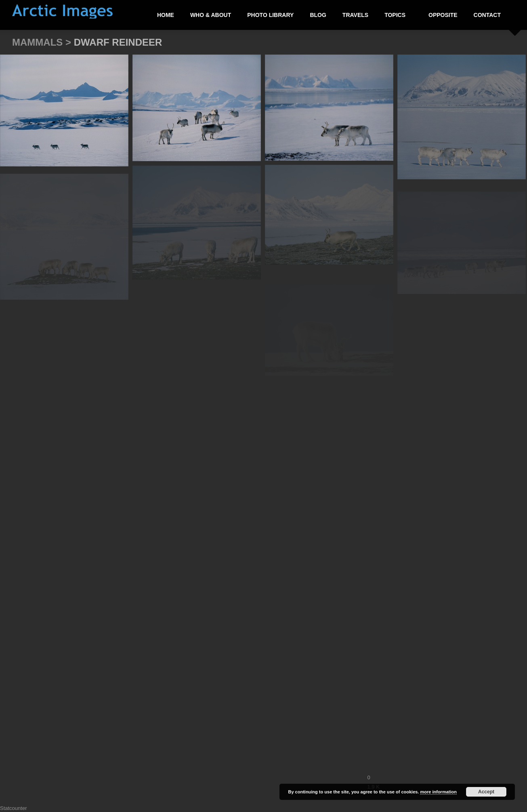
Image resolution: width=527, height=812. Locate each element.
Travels (355, 15)
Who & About (211, 15)
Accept (486, 792)
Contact (487, 15)
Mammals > (43, 42)
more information (438, 792)
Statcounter (14, 808)
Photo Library (270, 15)
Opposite (443, 15)
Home (166, 15)
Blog (318, 15)
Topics (395, 15)
